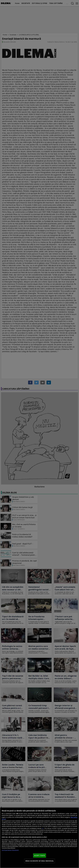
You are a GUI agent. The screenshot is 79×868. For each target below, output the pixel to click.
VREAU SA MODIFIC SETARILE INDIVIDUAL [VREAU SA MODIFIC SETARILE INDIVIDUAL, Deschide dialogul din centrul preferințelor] (39, 861)
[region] (39, 838)
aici (43, 828)
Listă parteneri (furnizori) (10, 850)
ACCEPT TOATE (40, 855)
